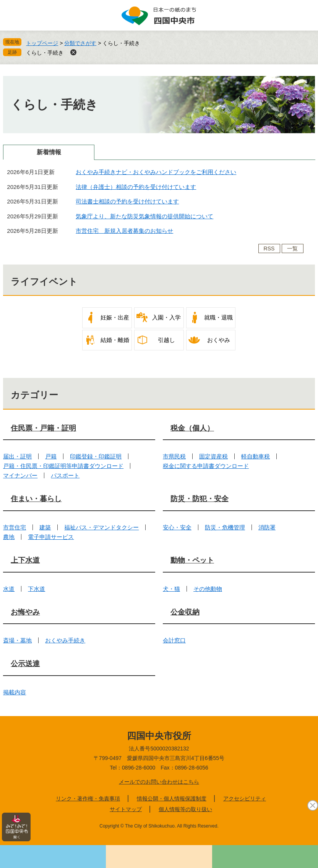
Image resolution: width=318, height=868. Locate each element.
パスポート (65, 475)
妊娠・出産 (115, 317)
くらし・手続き (45, 53)
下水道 (37, 589)
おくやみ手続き (65, 640)
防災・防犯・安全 (200, 499)
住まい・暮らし (36, 499)
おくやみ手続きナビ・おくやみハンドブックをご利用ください (156, 172)
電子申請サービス (51, 537)
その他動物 (208, 589)
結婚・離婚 (115, 340)
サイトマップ (126, 809)
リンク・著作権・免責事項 (88, 799)
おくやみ (219, 340)
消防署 (267, 527)
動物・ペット (192, 560)
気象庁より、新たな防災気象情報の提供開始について (144, 216)
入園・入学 (166, 317)
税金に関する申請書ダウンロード (206, 466)
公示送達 (25, 664)
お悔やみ (25, 612)
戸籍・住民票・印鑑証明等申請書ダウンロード (63, 466)
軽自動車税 (256, 456)
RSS (269, 248)
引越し (166, 340)
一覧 (292, 248)
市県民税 (174, 456)
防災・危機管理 (225, 527)
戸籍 (51, 456)
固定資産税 (213, 456)
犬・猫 (171, 589)
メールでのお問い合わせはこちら (159, 782)
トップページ (42, 43)
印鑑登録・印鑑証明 (96, 456)
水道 (9, 589)
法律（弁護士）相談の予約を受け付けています (136, 187)
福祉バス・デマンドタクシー (101, 527)
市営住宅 (15, 527)
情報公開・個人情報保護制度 (172, 799)
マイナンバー (20, 475)
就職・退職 (218, 317)
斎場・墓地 (17, 640)
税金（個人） (192, 428)
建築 (45, 527)
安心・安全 (177, 527)
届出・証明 (17, 456)
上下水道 (25, 560)
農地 (9, 537)
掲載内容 (15, 692)
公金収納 (185, 612)
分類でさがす (80, 43)
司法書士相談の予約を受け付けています (127, 201)
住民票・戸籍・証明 (43, 428)
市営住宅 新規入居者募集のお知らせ (124, 231)
